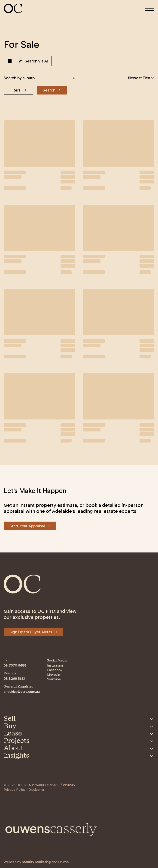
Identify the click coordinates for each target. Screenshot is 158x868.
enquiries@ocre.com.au (22, 692)
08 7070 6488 (15, 665)
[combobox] (40, 78)
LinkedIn (54, 675)
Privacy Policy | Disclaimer (24, 790)
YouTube (54, 679)
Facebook (55, 670)
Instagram (55, 665)
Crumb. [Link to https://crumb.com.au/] (64, 862)
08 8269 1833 (14, 679)
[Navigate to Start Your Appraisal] (30, 526)
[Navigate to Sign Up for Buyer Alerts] (33, 632)
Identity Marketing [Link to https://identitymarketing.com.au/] (36, 862)
